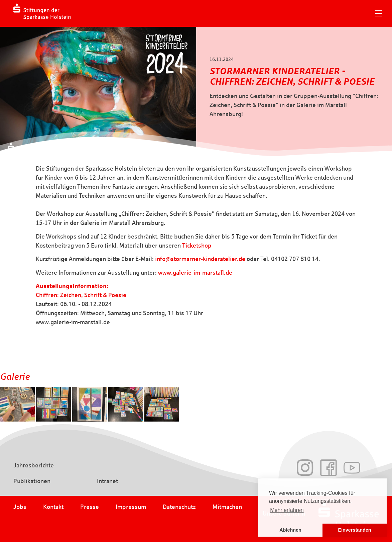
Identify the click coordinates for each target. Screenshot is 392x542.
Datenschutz (179, 507)
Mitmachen (227, 507)
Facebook (329, 468)
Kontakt (53, 507)
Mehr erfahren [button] (287, 510)
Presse (90, 507)
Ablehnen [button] (290, 530)
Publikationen (32, 481)
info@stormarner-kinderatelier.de (200, 259)
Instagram (305, 468)
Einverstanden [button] (354, 530)
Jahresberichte (34, 465)
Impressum (131, 507)
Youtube (352, 468)
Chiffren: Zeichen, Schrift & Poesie (81, 295)
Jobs (20, 507)
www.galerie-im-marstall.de (195, 273)
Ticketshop (197, 246)
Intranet (107, 481)
